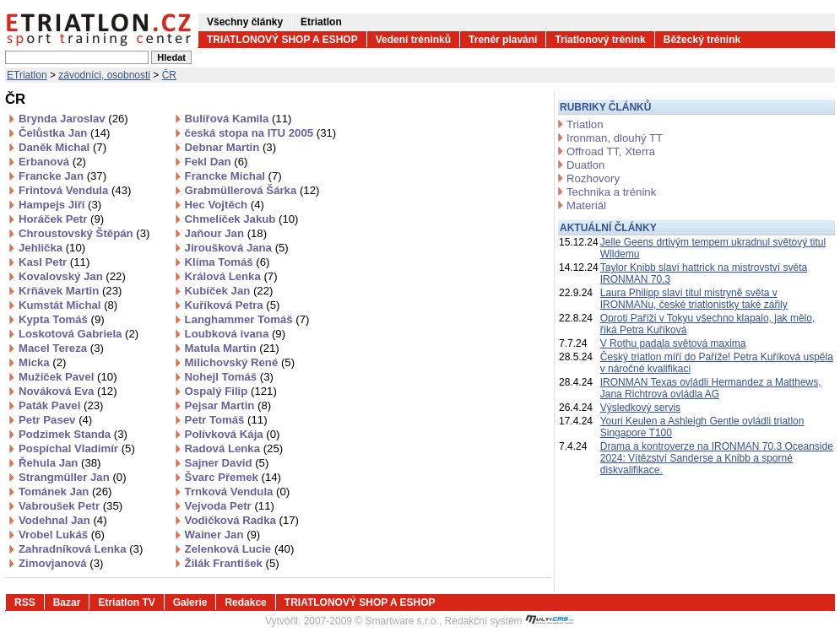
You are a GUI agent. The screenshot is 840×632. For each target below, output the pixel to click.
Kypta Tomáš (62, 319)
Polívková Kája (233, 434)
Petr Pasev (55, 420)
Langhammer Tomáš (247, 319)
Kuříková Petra (233, 305)
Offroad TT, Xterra (611, 151)
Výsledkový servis (640, 408)
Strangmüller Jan (73, 477)
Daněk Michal (62, 147)
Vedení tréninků (413, 40)
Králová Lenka (231, 276)
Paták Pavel (61, 405)
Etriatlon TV (126, 602)
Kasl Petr (54, 262)
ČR (169, 75)
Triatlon (585, 124)
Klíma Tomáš (228, 262)
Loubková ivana (235, 334)
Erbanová (52, 162)
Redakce (245, 602)
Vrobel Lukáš (62, 535)
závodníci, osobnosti (104, 75)
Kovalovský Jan (72, 276)
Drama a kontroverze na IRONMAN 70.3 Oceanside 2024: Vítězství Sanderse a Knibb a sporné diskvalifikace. (717, 458)
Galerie (190, 602)
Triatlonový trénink (600, 40)
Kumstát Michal (68, 305)
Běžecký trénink (702, 40)
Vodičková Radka (242, 520)
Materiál (586, 205)
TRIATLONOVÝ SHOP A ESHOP (282, 40)
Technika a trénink (611, 192)
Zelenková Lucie (240, 549)
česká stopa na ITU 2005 (261, 133)
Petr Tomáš (226, 420)
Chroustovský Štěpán (84, 233)
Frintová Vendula (75, 190)
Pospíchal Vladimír (77, 448)
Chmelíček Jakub (242, 219)
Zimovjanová (61, 563)
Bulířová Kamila (238, 119)
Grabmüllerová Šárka (252, 190)
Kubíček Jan (229, 291)
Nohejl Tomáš (229, 377)
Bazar (67, 602)
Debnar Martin (230, 147)
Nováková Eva (68, 391)
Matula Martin (232, 348)
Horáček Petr (61, 219)
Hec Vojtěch (225, 205)
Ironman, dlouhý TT (615, 138)
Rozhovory (593, 178)
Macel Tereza (61, 348)
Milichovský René (240, 362)
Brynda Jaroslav (73, 119)
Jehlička (52, 248)
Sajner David (227, 463)
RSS (25, 602)
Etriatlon (321, 22)
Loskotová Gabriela (79, 334)
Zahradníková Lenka (81, 549)
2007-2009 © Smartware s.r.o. (371, 621)
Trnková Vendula (238, 492)
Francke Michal (233, 176)
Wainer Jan (223, 535)
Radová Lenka (234, 448)
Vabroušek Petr (70, 506)
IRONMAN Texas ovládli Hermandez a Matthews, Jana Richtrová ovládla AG (711, 388)
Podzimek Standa (73, 434)
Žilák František (232, 563)
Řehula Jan (60, 463)
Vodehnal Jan (63, 520)
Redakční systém (510, 621)
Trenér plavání (503, 40)
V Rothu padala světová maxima (673, 343)
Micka (42, 362)
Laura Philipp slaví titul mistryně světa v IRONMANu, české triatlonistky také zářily (694, 299)
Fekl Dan (217, 162)
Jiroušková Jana (237, 248)
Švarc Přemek (233, 477)
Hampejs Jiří (60, 205)
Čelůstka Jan (64, 133)
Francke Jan (62, 176)
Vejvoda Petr (230, 506)
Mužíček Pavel (68, 377)
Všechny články (245, 22)
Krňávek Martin (70, 291)
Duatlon (585, 165)
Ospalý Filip (231, 391)
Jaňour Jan (226, 233)
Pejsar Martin (228, 405)
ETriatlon (27, 75)
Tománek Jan (65, 492)
